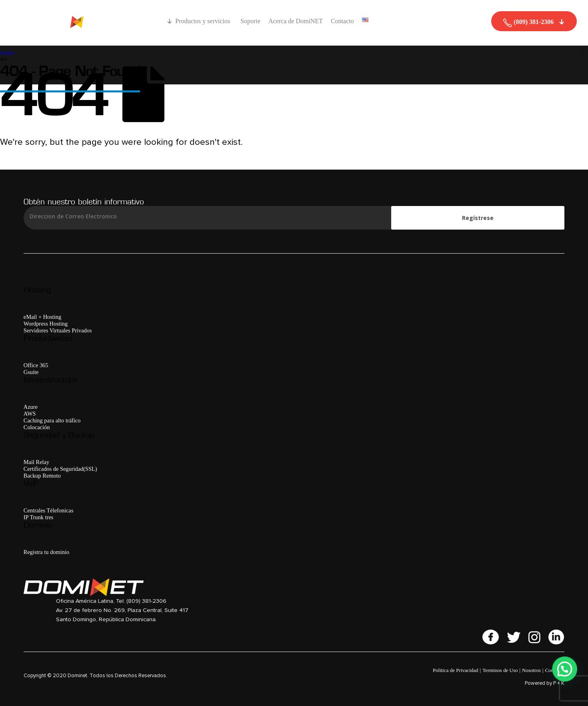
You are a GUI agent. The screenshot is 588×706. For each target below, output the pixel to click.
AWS (30, 414)
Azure (31, 407)
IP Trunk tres (39, 517)
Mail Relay (36, 462)
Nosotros (531, 670)
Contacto (342, 21)
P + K (559, 683)
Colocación (37, 427)
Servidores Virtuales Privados (58, 330)
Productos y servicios (204, 21)
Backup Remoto (42, 476)
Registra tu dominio (46, 552)
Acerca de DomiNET (296, 21)
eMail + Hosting (42, 317)
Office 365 (36, 365)
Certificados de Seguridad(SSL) (60, 469)
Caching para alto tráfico (52, 420)
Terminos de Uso (500, 670)
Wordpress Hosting (46, 324)
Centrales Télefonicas (49, 510)
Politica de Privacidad (456, 670)
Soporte (250, 21)
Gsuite (31, 372)
